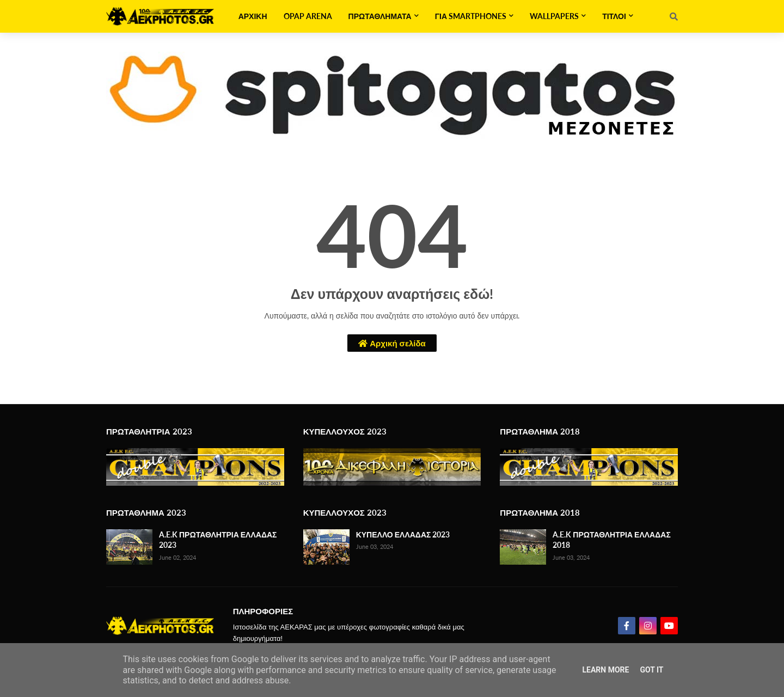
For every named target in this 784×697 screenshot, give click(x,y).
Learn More (605, 670)
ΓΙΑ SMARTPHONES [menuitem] (471, 16)
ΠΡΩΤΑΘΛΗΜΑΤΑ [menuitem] (380, 16)
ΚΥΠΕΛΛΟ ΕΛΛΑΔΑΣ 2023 (403, 534)
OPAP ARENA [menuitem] (308, 16)
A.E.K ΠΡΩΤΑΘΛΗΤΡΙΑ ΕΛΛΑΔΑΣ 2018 (611, 540)
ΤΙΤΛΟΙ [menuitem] (614, 16)
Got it (651, 670)
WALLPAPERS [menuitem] (554, 16)
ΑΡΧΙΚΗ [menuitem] (253, 16)
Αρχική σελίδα (392, 343)
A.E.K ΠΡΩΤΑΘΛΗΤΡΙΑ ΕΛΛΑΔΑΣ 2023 (218, 540)
